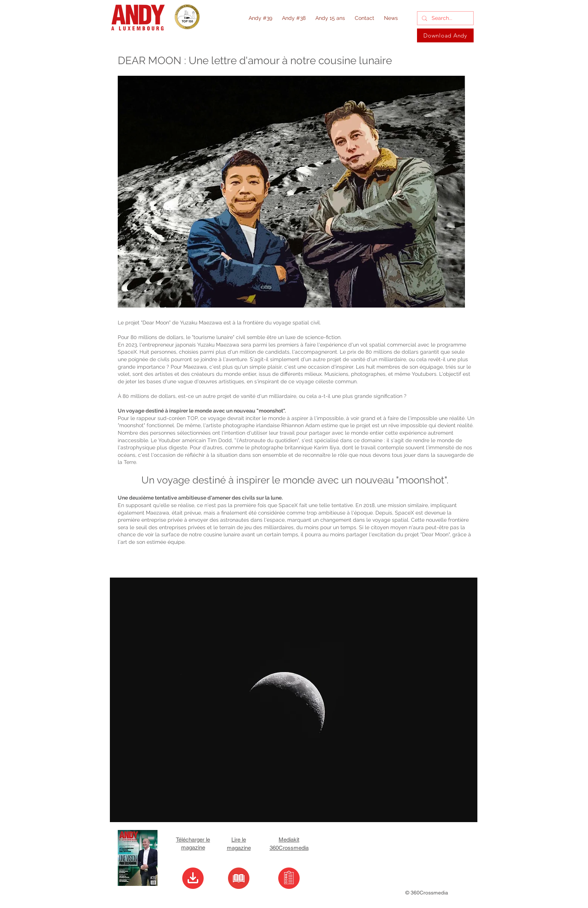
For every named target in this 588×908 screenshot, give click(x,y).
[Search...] (445, 18)
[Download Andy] (445, 35)
